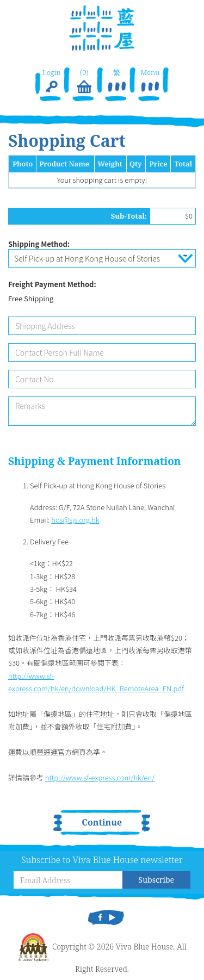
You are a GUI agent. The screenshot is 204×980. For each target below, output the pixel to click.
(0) (84, 82)
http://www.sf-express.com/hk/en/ (100, 777)
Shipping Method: (39, 244)
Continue (102, 822)
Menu (150, 82)
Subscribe (156, 880)
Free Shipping (31, 298)
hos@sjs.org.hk (75, 520)
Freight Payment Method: (52, 284)
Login (51, 82)
